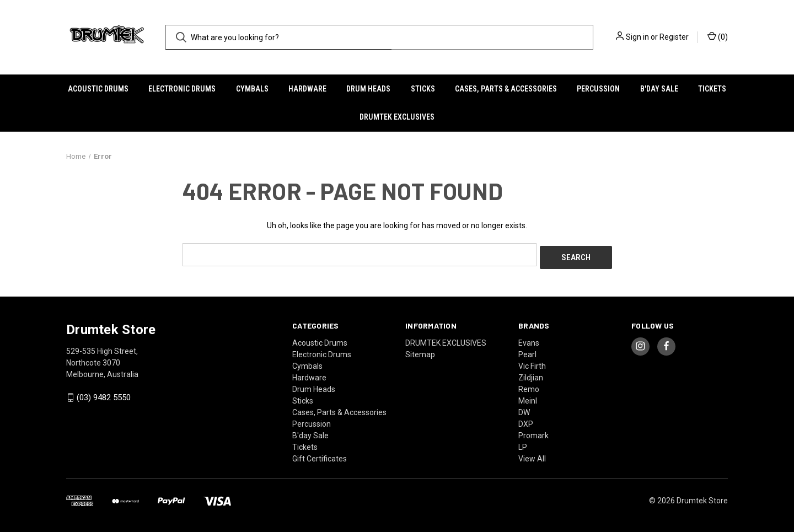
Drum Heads (368, 89)
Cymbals (252, 89)
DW (524, 409)
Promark (533, 432)
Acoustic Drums (98, 89)
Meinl (528, 397)
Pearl (527, 351)
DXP (526, 421)
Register (674, 37)
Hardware (307, 89)
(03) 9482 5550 (104, 395)
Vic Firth (532, 363)
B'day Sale (659, 89)
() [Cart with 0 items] (718, 36)
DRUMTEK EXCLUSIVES (397, 117)
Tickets (712, 89)
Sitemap (420, 351)
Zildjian (531, 374)
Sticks (423, 89)
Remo (529, 386)
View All (532, 455)
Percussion (598, 89)
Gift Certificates (320, 455)
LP (523, 444)
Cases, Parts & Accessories (506, 89)
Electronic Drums (182, 89)
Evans (529, 340)
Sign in (637, 37)
